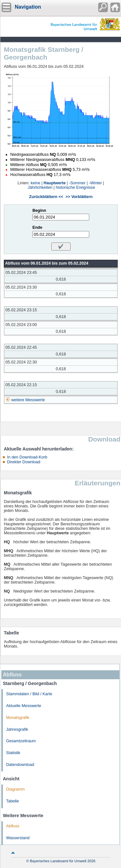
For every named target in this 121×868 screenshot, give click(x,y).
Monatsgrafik (18, 718)
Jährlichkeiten (40, 187)
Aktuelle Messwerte (24, 706)
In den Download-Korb (27, 457)
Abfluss (13, 826)
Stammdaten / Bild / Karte (29, 694)
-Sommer (77, 183)
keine (35, 183)
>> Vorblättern (79, 197)
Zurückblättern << (46, 197)
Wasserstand (18, 838)
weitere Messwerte (28, 400)
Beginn (39, 211)
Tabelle (13, 801)
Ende (37, 227)
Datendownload (20, 765)
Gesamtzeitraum (21, 741)
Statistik (13, 753)
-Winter (95, 183)
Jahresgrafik (17, 729)
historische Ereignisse (76, 187)
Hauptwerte (55, 183)
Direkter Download (24, 462)
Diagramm (15, 789)
